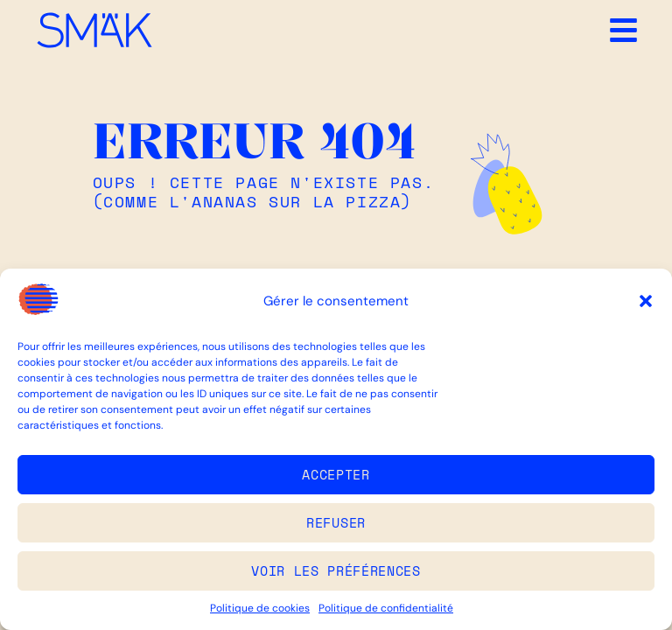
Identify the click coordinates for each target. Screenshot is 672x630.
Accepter (336, 474)
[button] (646, 301)
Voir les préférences (336, 570)
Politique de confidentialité (386, 608)
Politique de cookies (260, 608)
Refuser (336, 522)
